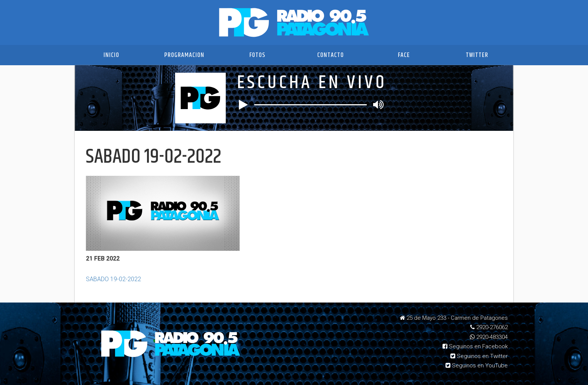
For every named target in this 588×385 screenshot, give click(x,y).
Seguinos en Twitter (479, 356)
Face (404, 55)
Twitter (477, 55)
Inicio (111, 55)
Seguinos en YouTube (477, 366)
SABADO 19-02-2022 (113, 279)
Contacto (331, 55)
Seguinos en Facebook (475, 346)
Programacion (184, 55)
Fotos (257, 55)
